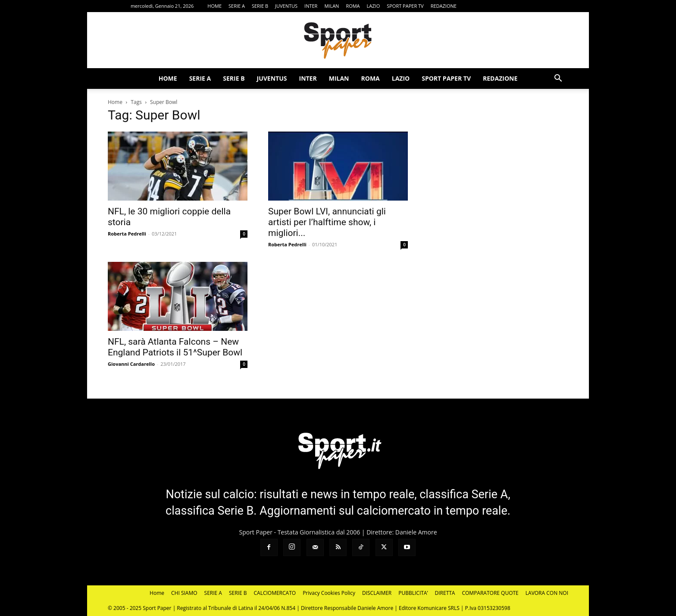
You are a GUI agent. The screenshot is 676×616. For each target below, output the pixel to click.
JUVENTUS (286, 6)
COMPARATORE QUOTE (490, 593)
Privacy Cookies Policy (329, 593)
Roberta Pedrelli (127, 234)
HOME (214, 6)
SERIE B (260, 6)
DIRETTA (445, 593)
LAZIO (374, 6)
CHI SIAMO (184, 593)
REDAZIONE (444, 6)
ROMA (353, 6)
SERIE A (237, 6)
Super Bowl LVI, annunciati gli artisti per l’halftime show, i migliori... (327, 222)
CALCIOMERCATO (275, 593)
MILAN (332, 6)
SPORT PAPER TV (405, 6)
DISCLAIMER (377, 593)
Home (115, 102)
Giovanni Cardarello (131, 364)
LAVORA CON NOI (547, 593)
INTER (311, 6)
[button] (558, 79)
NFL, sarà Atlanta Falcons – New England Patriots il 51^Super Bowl (175, 347)
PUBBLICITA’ (413, 593)
